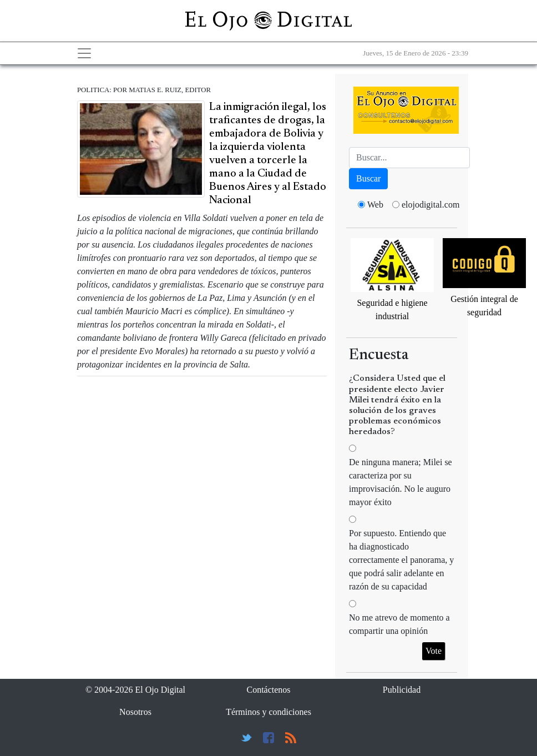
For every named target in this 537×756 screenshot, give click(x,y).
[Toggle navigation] (84, 53)
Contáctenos (268, 690)
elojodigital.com (430, 205)
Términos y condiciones (268, 712)
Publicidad (402, 690)
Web (375, 205)
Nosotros (135, 712)
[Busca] (409, 158)
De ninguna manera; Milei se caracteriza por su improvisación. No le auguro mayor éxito (401, 482)
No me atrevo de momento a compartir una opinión (399, 624)
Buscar (368, 178)
